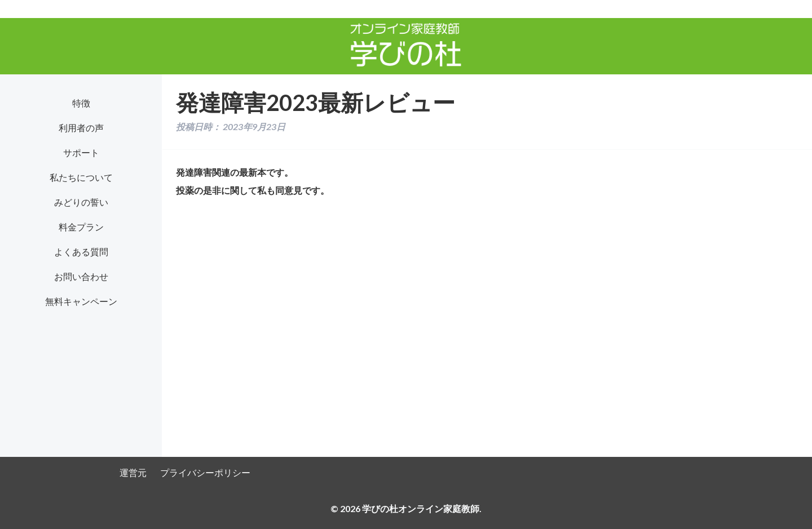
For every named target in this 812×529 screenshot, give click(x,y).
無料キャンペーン (81, 301)
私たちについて (81, 177)
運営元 (133, 472)
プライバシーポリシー (205, 472)
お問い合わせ (81, 276)
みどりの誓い (81, 202)
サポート (81, 152)
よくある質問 (81, 252)
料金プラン (81, 227)
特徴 (81, 103)
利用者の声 (81, 128)
